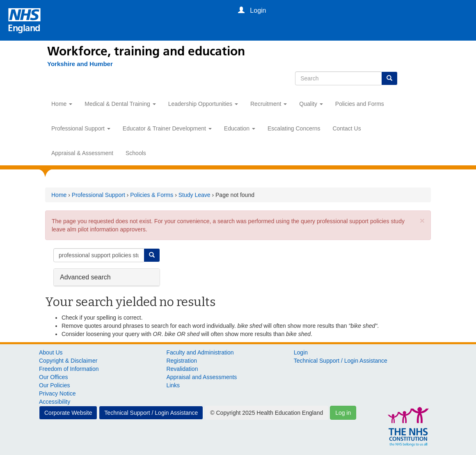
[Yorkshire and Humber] (76, 64)
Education (240, 128)
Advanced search (85, 277)
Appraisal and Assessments (201, 377)
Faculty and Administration (200, 352)
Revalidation (182, 369)
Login (301, 352)
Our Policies (54, 385)
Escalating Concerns (294, 128)
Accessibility (55, 402)
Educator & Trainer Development (167, 128)
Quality (311, 104)
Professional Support (81, 128)
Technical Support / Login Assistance (341, 361)
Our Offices (54, 377)
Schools (136, 153)
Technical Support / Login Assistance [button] (151, 413)
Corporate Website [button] (68, 413)
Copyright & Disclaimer (68, 361)
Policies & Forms (152, 195)
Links (173, 385)
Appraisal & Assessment (82, 153)
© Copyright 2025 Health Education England (267, 413)
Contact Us (347, 128)
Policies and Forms (360, 104)
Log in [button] (343, 413)
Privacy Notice (57, 393)
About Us (51, 352)
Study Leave (195, 195)
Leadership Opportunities (203, 104)
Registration (182, 361)
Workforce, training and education (146, 51)
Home (62, 104)
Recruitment (269, 104)
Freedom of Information (69, 369)
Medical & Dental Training (120, 104)
